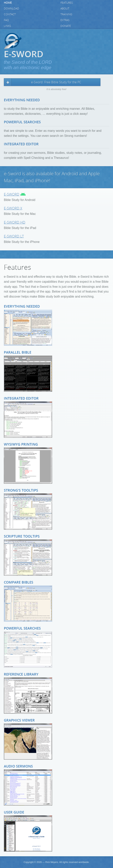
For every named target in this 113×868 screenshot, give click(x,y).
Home (8, 3)
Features (67, 3)
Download (11, 9)
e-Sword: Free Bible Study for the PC (56, 82)
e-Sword (12, 194)
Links (7, 26)
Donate (66, 26)
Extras (65, 20)
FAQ (6, 20)
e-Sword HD (15, 222)
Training (66, 14)
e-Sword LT (14, 236)
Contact (10, 14)
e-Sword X (13, 208)
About (65, 9)
